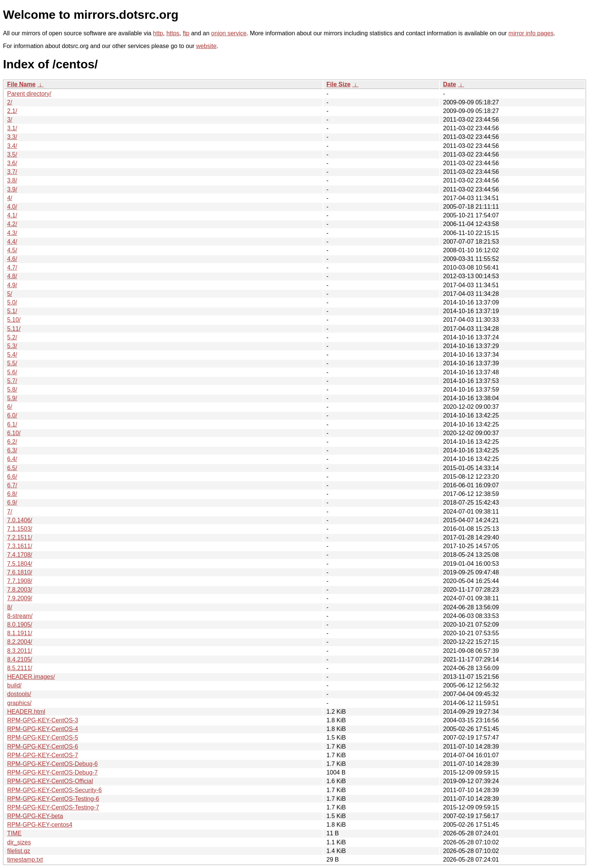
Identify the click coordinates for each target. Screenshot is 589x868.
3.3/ (12, 137)
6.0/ (12, 415)
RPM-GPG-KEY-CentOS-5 (43, 738)
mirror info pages (531, 33)
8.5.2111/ (20, 668)
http (158, 33)
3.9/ (12, 189)
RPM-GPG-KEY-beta (35, 816)
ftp (186, 33)
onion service (229, 33)
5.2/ (12, 337)
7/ (10, 512)
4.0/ (12, 207)
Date (449, 84)
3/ (10, 120)
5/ (10, 294)
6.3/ (12, 450)
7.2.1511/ (20, 537)
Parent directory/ (29, 94)
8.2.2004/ (20, 642)
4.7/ (12, 267)
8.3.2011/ (20, 651)
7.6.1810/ (20, 572)
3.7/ (12, 172)
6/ (10, 407)
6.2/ (12, 442)
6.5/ (12, 468)
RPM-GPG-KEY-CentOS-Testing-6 (53, 799)
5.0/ (12, 302)
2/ (10, 102)
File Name (21, 84)
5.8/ (12, 390)
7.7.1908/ (20, 581)
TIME (14, 833)
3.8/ (12, 180)
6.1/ (12, 424)
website (206, 46)
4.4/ (12, 242)
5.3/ (12, 346)
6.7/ (12, 485)
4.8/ (12, 276)
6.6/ (12, 477)
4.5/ (12, 250)
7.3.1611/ (20, 546)
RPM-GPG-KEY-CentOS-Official (50, 781)
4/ (10, 198)
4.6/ (12, 259)
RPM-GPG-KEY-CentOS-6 (43, 747)
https (173, 33)
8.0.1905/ (20, 625)
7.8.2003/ (20, 590)
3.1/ (12, 128)
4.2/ (12, 224)
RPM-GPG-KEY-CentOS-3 (43, 720)
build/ (14, 685)
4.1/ (12, 215)
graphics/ (19, 703)
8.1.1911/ (20, 633)
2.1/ (12, 111)
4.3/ (12, 233)
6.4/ (12, 459)
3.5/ (12, 154)
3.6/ (12, 163)
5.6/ (12, 372)
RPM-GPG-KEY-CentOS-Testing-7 (53, 807)
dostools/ (19, 694)
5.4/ (12, 355)
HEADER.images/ (31, 677)
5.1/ (12, 311)
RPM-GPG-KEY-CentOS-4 (43, 729)
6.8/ (12, 494)
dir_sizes (19, 842)
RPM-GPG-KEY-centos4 (40, 825)
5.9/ (12, 398)
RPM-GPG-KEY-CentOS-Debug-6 (52, 764)
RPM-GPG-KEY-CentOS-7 (43, 755)
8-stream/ (20, 616)
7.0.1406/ (20, 520)
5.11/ (14, 329)
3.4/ (12, 146)
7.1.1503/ (20, 529)
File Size (338, 84)
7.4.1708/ (20, 555)
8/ (10, 607)
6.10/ (14, 433)
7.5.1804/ (20, 564)
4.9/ (12, 285)
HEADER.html (26, 712)
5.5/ (12, 363)
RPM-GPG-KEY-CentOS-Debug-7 (52, 772)
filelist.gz (19, 851)
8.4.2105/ (20, 659)
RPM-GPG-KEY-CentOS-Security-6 (54, 790)
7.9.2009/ (20, 598)
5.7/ (12, 381)
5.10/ (14, 320)
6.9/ (12, 503)
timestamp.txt (25, 860)
